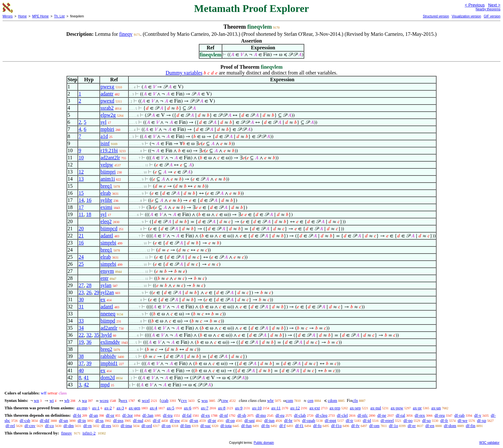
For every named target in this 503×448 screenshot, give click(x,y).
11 (81, 214)
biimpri (108, 172)
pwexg (107, 87)
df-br (288, 420)
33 (81, 321)
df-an (93, 415)
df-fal (187, 415)
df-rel (10, 426)
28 (89, 285)
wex (124, 400)
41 (86, 378)
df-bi (77, 415)
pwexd (107, 101)
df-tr (350, 420)
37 (81, 363)
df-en (430, 426)
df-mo (261, 415)
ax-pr (417, 408)
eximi (106, 207)
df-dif (45, 420)
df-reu (440, 415)
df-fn (266, 426)
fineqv (126, 34)
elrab (106, 193)
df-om (374, 426)
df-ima (126, 426)
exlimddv (110, 342)
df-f (283, 426)
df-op (230, 420)
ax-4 (153, 408)
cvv (184, 400)
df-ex (205, 415)
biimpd (108, 321)
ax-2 (108, 408)
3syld (106, 335)
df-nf (224, 415)
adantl (107, 236)
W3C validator (489, 443)
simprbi (108, 243)
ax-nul (376, 408)
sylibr (106, 200)
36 (89, 342)
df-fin (471, 426)
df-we (462, 420)
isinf (105, 143)
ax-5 (171, 408)
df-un (64, 420)
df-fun (247, 426)
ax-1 (96, 408)
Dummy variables (184, 73)
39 (89, 363)
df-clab (300, 415)
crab (165, 400)
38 (81, 356)
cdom (332, 400)
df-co (50, 426)
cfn (355, 400)
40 (81, 370)
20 (81, 229)
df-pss (118, 420)
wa (84, 400)
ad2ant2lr (110, 158)
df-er (412, 426)
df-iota (226, 426)
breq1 (106, 186)
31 (81, 307)
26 (89, 292)
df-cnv (30, 426)
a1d (104, 136)
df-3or (128, 415)
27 (81, 285)
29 (96, 292)
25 (81, 264)
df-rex (420, 415)
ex (103, 299)
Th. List (60, 16)
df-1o (394, 426)
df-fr (444, 420)
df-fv (356, 426)
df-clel (342, 415)
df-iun (269, 420)
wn (36, 400)
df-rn (87, 426)
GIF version (492, 16)
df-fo (317, 426)
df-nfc (363, 415)
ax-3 (120, 408)
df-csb (25, 420)
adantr (107, 94)
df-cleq (322, 415)
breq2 (106, 349)
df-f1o (336, 426)
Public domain (264, 443)
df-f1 (299, 426)
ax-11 (276, 408)
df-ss (100, 420)
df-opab (308, 420)
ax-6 (188, 408)
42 (86, 385)
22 (81, 335)
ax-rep (335, 408)
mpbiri (107, 129)
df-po (408, 420)
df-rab (459, 415)
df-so (426, 420)
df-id (367, 420)
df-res (106, 426)
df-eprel (387, 420)
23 (81, 292)
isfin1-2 (89, 433)
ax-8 (222, 408)
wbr (270, 400)
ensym (107, 271)
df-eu (280, 415)
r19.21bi (109, 150)
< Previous (475, 5)
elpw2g (108, 115)
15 (81, 193)
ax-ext (315, 408)
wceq (104, 400)
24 (81, 257)
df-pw (175, 420)
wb (67, 400)
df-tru (168, 415)
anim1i (107, 179)
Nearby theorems (488, 9)
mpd (105, 385)
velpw (107, 165)
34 (81, 328)
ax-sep (355, 408)
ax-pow (397, 408)
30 (81, 299)
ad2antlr (109, 328)
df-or (110, 415)
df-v (478, 415)
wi (51, 400)
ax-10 (257, 408)
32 (89, 335)
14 (81, 200)
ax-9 (239, 408)
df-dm (69, 426)
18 (89, 214)
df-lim (186, 426)
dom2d (107, 378)
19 (81, 342)
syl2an (107, 292)
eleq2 (106, 221)
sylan (106, 285)
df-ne (382, 415)
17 (81, 207)
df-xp (482, 420)
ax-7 (205, 408)
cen (310, 400)
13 (81, 179)
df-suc (206, 426)
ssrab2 (107, 108)
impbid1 (109, 363)
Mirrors (8, 16)
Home (22, 16)
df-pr (212, 420)
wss (205, 400)
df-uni (250, 420)
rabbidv (108, 356)
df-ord (147, 426)
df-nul (138, 420)
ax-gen (134, 408)
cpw (225, 400)
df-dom (450, 426)
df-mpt (331, 420)
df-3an (148, 415)
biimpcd (109, 229)
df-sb (242, 415)
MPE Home (40, 16)
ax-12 (295, 408)
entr (104, 278)
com (289, 400)
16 (89, 200)
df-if (157, 420)
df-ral (401, 415)
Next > (494, 5)
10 (81, 158)
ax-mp (82, 408)
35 (96, 335)
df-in (82, 420)
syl (103, 122)
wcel (146, 400)
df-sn (194, 420)
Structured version (436, 16)
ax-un (436, 408)
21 (81, 236)
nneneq (108, 314)
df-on (166, 426)
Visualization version (466, 16)
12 (81, 172)
